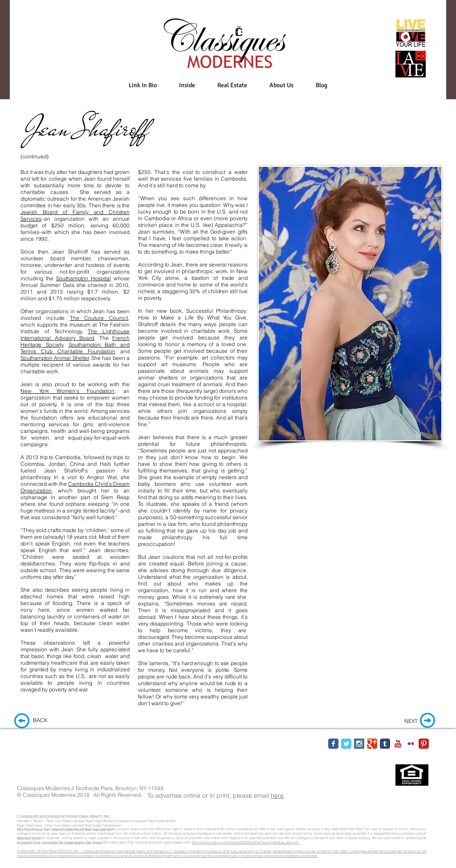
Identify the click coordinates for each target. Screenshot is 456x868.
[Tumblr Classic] (385, 744)
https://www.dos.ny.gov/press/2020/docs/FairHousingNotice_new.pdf (246, 842)
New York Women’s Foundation (67, 391)
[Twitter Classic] (346, 744)
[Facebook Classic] (333, 744)
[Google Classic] (372, 744)
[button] (187, 85)
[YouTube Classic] (398, 744)
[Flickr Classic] (411, 744)
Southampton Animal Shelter (55, 358)
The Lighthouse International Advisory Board (75, 335)
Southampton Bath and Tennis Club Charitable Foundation (75, 348)
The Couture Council (99, 318)
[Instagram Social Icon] (359, 744)
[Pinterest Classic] (424, 744)
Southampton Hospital (83, 278)
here (277, 795)
